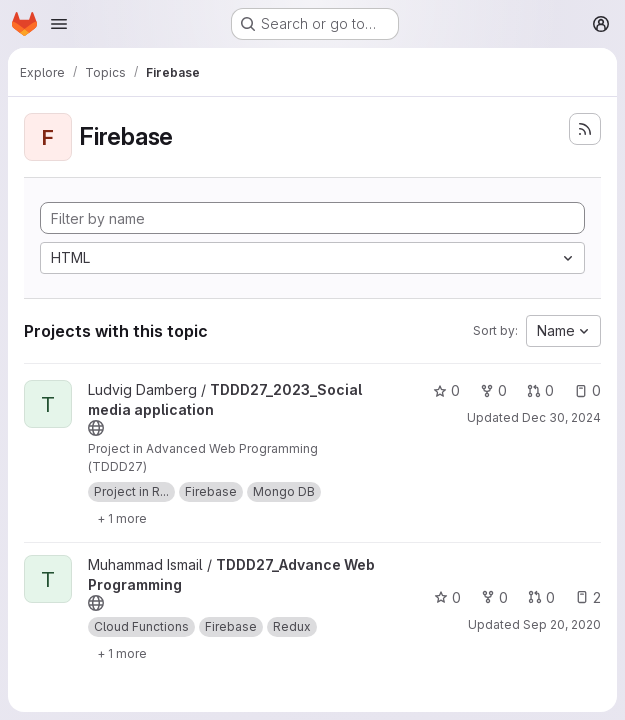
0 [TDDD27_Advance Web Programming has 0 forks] (494, 597)
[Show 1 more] (122, 518)
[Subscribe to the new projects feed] (585, 129)
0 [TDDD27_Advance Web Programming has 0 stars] (447, 597)
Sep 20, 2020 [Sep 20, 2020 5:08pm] (562, 624)
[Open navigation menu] (59, 24)
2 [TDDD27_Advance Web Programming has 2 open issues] (588, 597)
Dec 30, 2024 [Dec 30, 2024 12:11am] (561, 417)
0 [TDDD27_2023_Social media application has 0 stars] (446, 390)
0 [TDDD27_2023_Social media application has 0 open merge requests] (540, 390)
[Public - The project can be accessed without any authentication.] (96, 428)
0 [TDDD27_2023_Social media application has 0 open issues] (587, 390)
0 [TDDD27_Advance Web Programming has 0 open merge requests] (541, 597)
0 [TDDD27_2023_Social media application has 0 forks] (493, 390)
